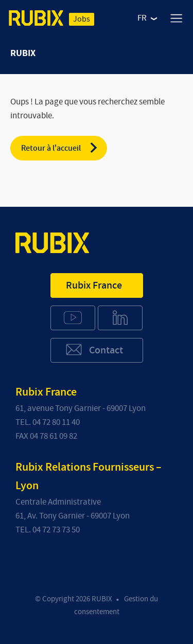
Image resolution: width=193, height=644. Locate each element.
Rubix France (94, 285)
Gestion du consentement (116, 605)
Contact (94, 350)
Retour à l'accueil (60, 148)
